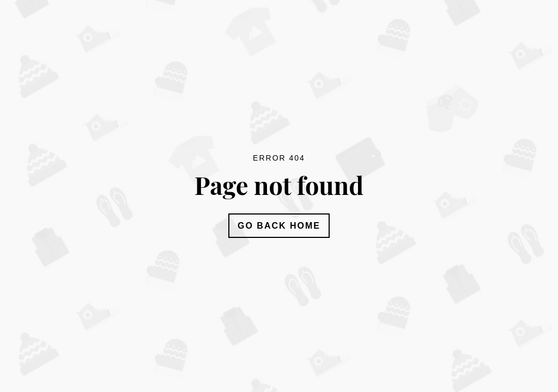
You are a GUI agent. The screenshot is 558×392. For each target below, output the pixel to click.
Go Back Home (279, 226)
